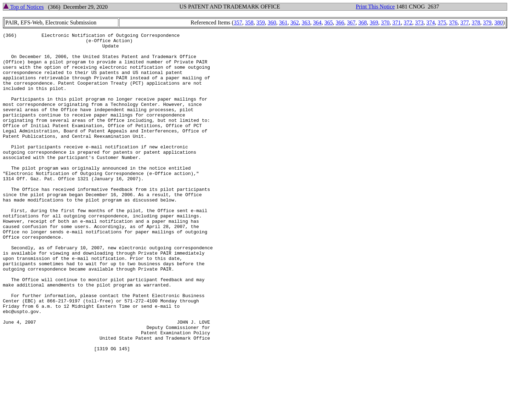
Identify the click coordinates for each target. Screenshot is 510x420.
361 (283, 22)
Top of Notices (24, 7)
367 (351, 22)
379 (487, 22)
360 (272, 22)
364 (317, 22)
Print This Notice (375, 7)
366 (340, 22)
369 (374, 22)
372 (408, 22)
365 (329, 22)
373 (419, 22)
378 (476, 22)
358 (249, 22)
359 (261, 22)
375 (442, 22)
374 (431, 22)
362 (295, 22)
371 (397, 22)
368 (363, 22)
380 (499, 22)
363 (306, 22)
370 (385, 22)
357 (238, 22)
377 (465, 22)
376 (453, 22)
